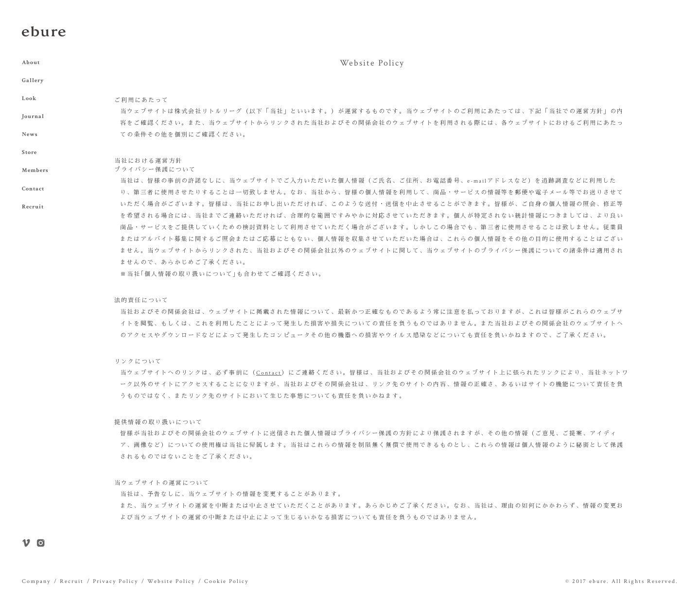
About (31, 62)
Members (35, 170)
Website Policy (171, 581)
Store (29, 152)
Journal (33, 116)
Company (36, 581)
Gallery (33, 80)
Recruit (33, 207)
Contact (33, 189)
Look (29, 98)
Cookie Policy (226, 581)
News (30, 134)
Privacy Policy (115, 581)
